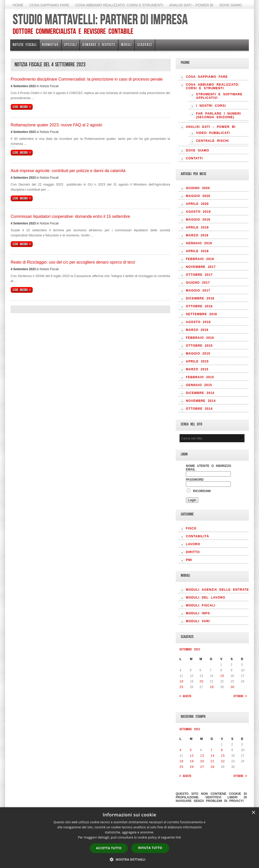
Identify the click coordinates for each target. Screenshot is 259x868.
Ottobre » (240, 696)
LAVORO (193, 544)
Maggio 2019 (198, 220)
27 (202, 767)
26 (192, 767)
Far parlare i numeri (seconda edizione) (218, 115)
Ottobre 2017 (199, 275)
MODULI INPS (198, 613)
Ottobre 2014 (199, 409)
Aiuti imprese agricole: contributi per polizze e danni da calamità (68, 171)
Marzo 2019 (197, 235)
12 (192, 756)
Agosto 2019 (198, 212)
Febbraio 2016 (200, 338)
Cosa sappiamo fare (49, 5)
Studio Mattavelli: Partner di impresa (100, 19)
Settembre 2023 (190, 649)
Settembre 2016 (201, 314)
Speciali (71, 45)
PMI (189, 560)
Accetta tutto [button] (109, 848)
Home (18, 5)
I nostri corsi (211, 106)
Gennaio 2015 (199, 385)
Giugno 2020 (198, 188)
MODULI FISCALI (201, 605)
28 (212, 687)
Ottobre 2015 (199, 346)
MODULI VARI (198, 621)
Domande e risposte (99, 45)
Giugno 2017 (198, 283)
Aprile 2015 (197, 361)
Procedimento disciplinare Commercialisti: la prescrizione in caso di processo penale (87, 79)
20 (201, 681)
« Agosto (185, 696)
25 (181, 687)
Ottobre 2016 (199, 306)
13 (202, 756)
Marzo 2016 (197, 330)
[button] (129, 859)
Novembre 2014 (201, 401)
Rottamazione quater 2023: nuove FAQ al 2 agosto (56, 125)
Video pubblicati (213, 133)
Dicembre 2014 (200, 393)
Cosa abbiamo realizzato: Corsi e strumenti (119, 5)
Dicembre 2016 (200, 298)
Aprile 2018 (197, 251)
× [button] (253, 813)
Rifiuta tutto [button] (150, 848)
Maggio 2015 (198, 354)
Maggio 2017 (198, 291)
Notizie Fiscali (25, 45)
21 (212, 761)
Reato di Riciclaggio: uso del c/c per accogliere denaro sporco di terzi (73, 262)
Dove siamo (231, 5)
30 (232, 687)
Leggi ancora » (22, 107)
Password (195, 480)
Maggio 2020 (198, 196)
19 (192, 761)
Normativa (50, 45)
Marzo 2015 (197, 369)
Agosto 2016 (198, 322)
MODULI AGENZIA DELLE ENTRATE (217, 590)
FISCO (191, 528)
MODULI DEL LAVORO (206, 598)
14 (212, 756)
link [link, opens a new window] (178, 837)
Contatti (194, 158)
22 (223, 761)
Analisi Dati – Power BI (191, 5)
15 (222, 676)
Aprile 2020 (197, 204)
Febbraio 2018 (200, 259)
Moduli (126, 45)
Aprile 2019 (197, 227)
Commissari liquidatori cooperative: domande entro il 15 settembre (70, 216)
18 (181, 681)
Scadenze (145, 45)
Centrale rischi (212, 141)
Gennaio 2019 (199, 243)
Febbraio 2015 (200, 377)
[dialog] (129, 838)
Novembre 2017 (201, 267)
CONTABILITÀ (197, 536)
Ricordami (199, 491)
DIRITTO (193, 552)
